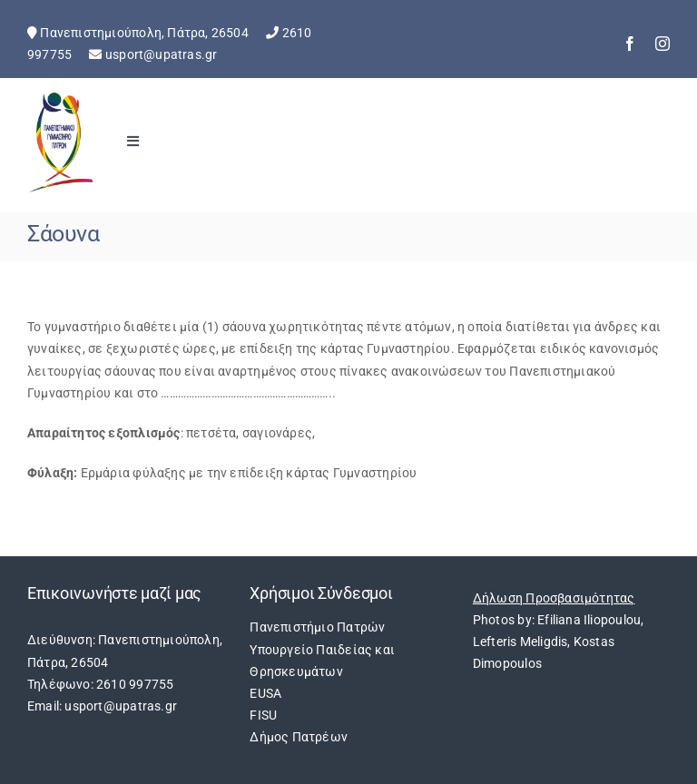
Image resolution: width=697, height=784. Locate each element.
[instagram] (663, 44)
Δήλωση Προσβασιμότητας (554, 598)
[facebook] (630, 44)
